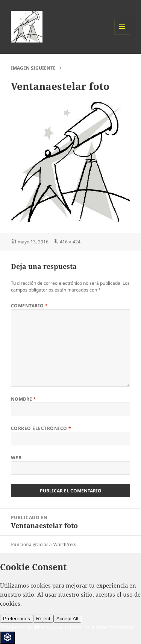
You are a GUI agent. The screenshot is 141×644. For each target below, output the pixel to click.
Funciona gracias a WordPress (43, 545)
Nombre (24, 399)
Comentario (30, 306)
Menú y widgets (122, 34)
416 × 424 (70, 242)
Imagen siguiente (33, 68)
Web (16, 458)
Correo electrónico (41, 428)
